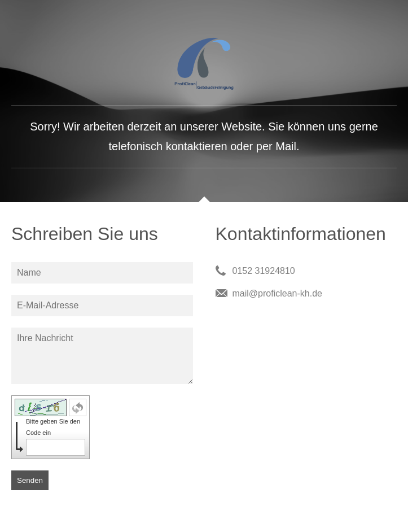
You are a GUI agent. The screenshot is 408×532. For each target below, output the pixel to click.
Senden (30, 480)
